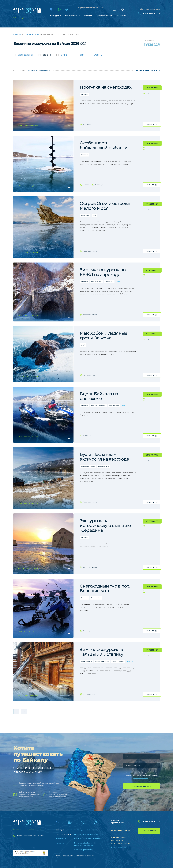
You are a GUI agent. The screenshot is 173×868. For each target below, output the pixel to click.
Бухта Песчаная (104, 466)
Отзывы (88, 16)
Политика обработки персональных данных (84, 844)
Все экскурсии (72, 16)
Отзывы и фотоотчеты (84, 850)
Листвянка (84, 94)
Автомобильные (89, 375)
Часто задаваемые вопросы (86, 830)
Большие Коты (114, 406)
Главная (17, 34)
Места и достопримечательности (89, 834)
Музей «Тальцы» (86, 661)
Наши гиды (61, 839)
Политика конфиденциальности (88, 839)
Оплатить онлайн (104, 16)
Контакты (121, 16)
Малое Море (85, 215)
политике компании (141, 778)
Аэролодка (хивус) (90, 251)
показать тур (152, 124)
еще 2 (124, 406)
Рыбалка (86, 185)
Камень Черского (118, 661)
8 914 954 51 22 (151, 14)
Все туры (54, 16)
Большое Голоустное (98, 406)
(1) (148, 70)
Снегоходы (87, 124)
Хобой (83, 345)
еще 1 (119, 282)
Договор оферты (118, 847)
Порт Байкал (109, 282)
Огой (94, 215)
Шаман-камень (96, 282)
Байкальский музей (102, 661)
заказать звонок (149, 831)
